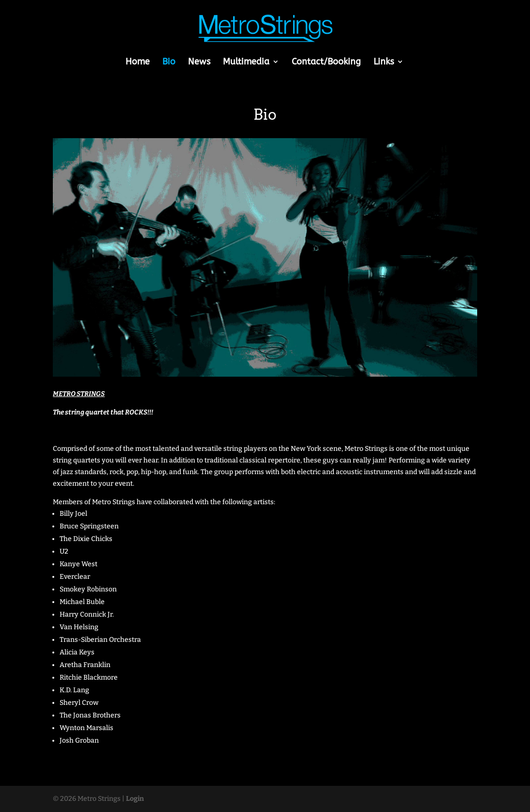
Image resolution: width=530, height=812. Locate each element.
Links (384, 63)
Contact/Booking (326, 63)
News (199, 63)
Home (138, 63)
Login (135, 799)
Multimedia (246, 63)
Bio (169, 63)
